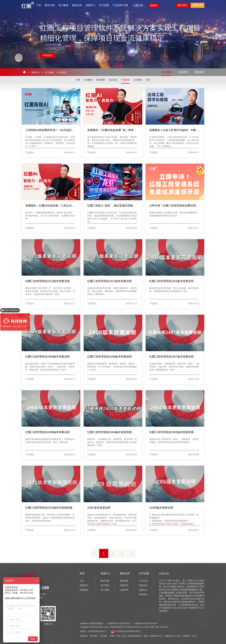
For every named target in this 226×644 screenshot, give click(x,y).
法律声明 (124, 590)
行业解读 (88, 80)
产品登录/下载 (120, 5)
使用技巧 (84, 585)
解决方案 (50, 5)
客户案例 (63, 5)
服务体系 (124, 581)
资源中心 (90, 5)
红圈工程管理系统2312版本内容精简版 (49, 508)
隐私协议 (84, 636)
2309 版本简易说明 (99, 508)
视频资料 (200, 72)
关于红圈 (104, 5)
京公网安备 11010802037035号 (126, 631)
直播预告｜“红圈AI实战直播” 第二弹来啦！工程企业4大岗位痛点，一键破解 (133, 130)
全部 (78, 80)
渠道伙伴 (143, 585)
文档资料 (183, 72)
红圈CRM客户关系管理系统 (119, 623)
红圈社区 (124, 585)
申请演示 (48, 55)
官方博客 (49, 72)
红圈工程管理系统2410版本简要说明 (171, 281)
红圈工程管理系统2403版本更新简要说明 (174, 432)
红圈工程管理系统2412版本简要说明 (48, 281)
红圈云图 (138, 5)
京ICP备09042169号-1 (97, 631)
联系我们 (143, 594)
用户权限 (93, 636)
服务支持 (77, 5)
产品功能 (103, 636)
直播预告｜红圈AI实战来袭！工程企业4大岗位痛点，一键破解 (63, 206)
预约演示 (183, 5)
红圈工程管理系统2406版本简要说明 (48, 432)
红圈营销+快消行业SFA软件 (146, 623)
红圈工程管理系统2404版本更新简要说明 (112, 432)
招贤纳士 (143, 590)
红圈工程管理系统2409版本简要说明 (48, 357)
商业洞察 (101, 80)
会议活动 (113, 80)
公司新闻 (138, 80)
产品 (39, 5)
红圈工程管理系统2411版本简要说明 (109, 281)
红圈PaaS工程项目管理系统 (92, 623)
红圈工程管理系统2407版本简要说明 (171, 357)
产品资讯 (125, 80)
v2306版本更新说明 (161, 508)
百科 (148, 80)
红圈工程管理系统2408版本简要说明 (109, 357)
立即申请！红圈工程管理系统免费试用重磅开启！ (179, 206)
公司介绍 (143, 581)
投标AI (154, 5)
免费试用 (198, 5)
